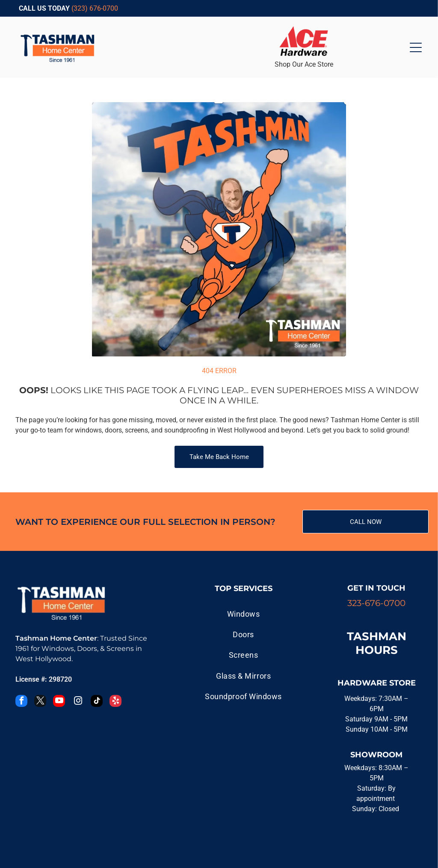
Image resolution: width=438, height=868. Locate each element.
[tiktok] (97, 702)
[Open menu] (416, 47)
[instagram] (78, 702)
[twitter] (40, 702)
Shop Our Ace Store (304, 64)
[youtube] (59, 702)
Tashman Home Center (56, 638)
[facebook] (21, 702)
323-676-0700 (376, 603)
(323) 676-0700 (95, 8)
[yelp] (115, 702)
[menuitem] (243, 614)
